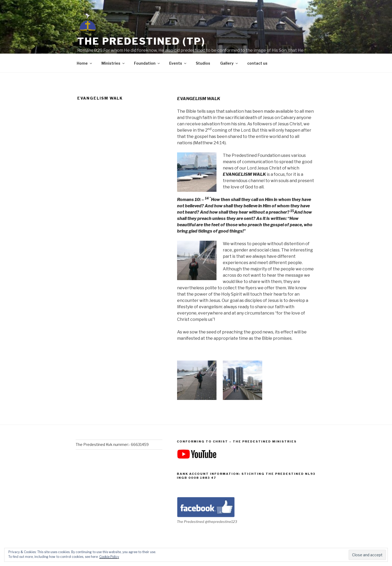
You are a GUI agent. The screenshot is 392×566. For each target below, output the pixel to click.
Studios (203, 63)
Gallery (229, 63)
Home (85, 63)
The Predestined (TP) (141, 41)
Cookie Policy (109, 557)
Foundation (147, 63)
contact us (257, 63)
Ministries (113, 63)
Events (178, 63)
